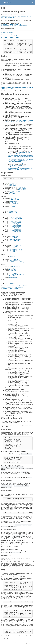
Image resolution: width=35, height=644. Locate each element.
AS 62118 (13, 268)
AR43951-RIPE (12, 185)
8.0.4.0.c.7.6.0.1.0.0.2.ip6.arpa (17, 275)
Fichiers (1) (7, 638)
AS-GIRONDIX (13, 269)
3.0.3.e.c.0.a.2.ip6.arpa (15, 226)
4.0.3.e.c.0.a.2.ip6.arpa (15, 228)
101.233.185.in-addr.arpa (16, 219)
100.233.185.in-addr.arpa (16, 217)
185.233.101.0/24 (14, 202)
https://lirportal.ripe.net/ (7, 32)
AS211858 (13, 283)
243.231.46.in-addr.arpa (16, 252)
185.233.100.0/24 (14, 201)
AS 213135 (13, 257)
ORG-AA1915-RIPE (22, 120)
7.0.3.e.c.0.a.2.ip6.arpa (15, 232)
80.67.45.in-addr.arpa (15, 239)
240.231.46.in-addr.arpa (16, 248)
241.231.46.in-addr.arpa (16, 249)
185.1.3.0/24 (13, 271)
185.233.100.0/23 (14, 200)
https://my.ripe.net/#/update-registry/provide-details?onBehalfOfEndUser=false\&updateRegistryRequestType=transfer (21, 155)
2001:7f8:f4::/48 (14, 259)
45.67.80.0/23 (14, 237)
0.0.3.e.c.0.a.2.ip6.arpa (15, 223)
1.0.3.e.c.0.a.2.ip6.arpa (15, 224)
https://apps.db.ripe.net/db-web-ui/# (10, 38)
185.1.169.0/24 (14, 258)
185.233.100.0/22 (14, 199)
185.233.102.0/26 (14, 204)
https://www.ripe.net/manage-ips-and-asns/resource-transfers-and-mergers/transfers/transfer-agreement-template (20, 162)
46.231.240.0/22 (17, 245)
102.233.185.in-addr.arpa (16, 220)
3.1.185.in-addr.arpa (15, 273)
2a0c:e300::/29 (14, 205)
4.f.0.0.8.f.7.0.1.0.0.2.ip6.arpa (17, 262)
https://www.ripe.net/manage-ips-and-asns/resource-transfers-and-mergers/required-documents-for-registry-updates (21, 158)
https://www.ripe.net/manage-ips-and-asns (12, 35)
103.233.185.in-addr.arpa (16, 221)
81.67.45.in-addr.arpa (15, 240)
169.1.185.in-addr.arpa (15, 261)
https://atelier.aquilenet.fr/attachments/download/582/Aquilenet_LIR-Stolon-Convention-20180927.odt (17, 17)
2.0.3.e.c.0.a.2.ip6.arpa (15, 225)
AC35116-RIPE (12, 186)
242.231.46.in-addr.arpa (16, 251)
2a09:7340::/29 (15, 238)
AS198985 (13, 192)
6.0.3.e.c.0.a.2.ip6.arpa (15, 230)
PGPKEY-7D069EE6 (15, 191)
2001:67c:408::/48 (15, 272)
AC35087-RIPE (23, 187)
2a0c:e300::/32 (14, 206)
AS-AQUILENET (13, 194)
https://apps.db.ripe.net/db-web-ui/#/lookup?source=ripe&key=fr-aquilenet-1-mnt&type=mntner (14, 25)
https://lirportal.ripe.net (22, 286)
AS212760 (13, 282)
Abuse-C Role (14, 122)
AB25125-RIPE (22, 188)
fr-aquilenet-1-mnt (24, 122)
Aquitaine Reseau (17, 267)
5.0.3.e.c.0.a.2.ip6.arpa (15, 229)
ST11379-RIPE (22, 190)
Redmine (13, 643)
